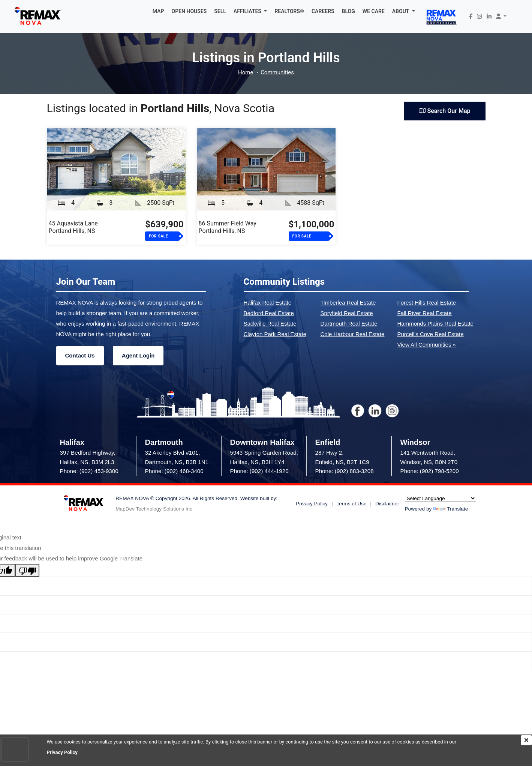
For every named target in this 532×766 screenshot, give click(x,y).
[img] (526, 740)
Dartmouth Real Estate (349, 324)
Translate (450, 509)
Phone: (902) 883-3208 (345, 471)
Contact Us (80, 355)
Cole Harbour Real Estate (353, 334)
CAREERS (323, 11)
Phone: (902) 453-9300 (89, 471)
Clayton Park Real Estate (275, 334)
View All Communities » (427, 345)
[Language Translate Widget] (441, 498)
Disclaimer (387, 504)
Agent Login (138, 355)
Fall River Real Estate (425, 313)
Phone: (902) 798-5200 (430, 471)
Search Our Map (444, 111)
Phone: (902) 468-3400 (174, 471)
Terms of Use (351, 504)
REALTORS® (289, 11)
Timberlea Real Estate (348, 303)
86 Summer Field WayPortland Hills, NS (228, 227)
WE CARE (374, 11)
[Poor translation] (27, 570)
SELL (220, 11)
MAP (158, 11)
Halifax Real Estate (268, 303)
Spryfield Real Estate (347, 313)
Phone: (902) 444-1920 (259, 471)
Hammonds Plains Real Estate (435, 324)
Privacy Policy (62, 752)
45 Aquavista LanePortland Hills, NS (73, 227)
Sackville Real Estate (270, 324)
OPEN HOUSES (189, 11)
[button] (250, 11)
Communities (277, 73)
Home (246, 73)
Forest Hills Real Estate (427, 303)
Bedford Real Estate (269, 313)
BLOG (348, 11)
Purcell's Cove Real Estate (431, 334)
